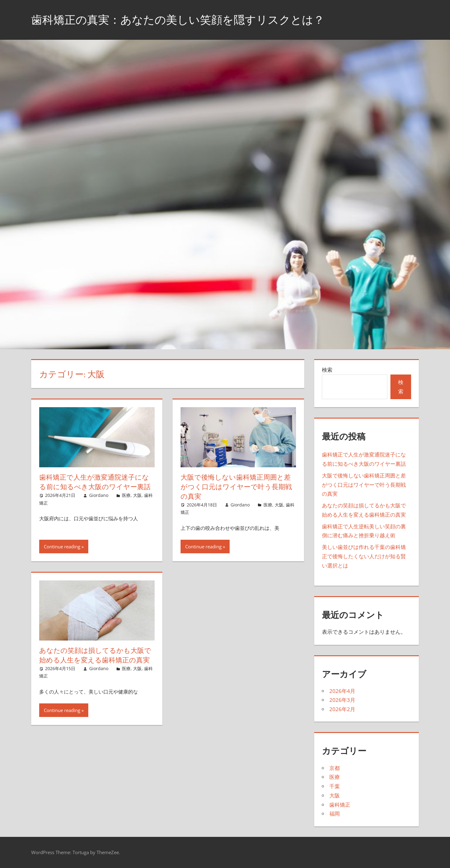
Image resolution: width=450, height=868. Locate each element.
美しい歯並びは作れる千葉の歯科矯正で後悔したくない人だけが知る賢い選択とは (364, 556)
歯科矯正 (340, 805)
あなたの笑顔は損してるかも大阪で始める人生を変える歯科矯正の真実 (95, 655)
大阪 (137, 495)
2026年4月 (342, 691)
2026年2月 (342, 709)
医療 (126, 495)
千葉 (335, 786)
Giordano (99, 495)
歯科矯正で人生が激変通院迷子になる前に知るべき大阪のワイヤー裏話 (95, 482)
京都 (335, 768)
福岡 (335, 814)
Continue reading (62, 547)
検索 (327, 370)
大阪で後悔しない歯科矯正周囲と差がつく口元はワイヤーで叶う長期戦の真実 (236, 487)
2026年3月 (342, 700)
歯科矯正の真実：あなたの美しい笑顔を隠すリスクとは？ (178, 20)
